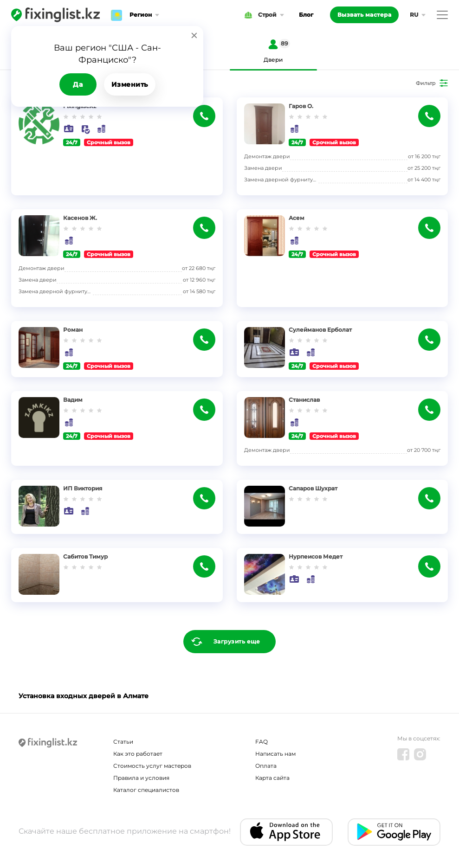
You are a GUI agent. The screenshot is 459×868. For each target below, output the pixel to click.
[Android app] (394, 832)
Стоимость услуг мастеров (152, 766)
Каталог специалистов (146, 790)
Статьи (123, 742)
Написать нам (275, 754)
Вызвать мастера (365, 15)
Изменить (130, 84)
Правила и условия (141, 778)
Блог (306, 15)
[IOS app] (286, 832)
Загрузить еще (237, 641)
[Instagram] (420, 754)
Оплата (266, 766)
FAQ (262, 742)
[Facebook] (403, 754)
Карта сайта (272, 778)
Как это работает (138, 754)
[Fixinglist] (55, 15)
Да (78, 84)
